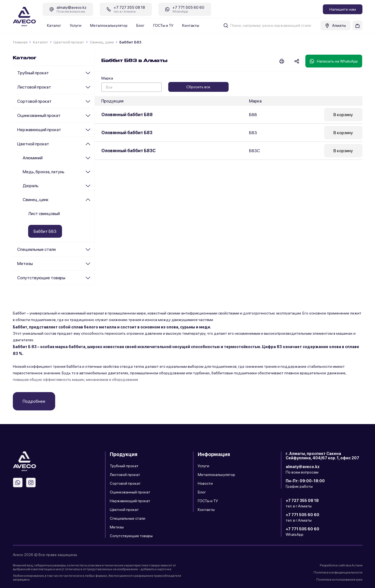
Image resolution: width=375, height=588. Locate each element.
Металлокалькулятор (109, 25)
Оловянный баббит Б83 (127, 133)
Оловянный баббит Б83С (129, 151)
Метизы (25, 264)
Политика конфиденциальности (338, 572)
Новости (205, 483)
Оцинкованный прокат (39, 115)
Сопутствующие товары (41, 278)
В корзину (343, 115)
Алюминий (33, 158)
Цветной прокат (69, 42)
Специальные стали (36, 249)
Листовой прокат (34, 87)
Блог (140, 25)
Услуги (76, 25)
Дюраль (31, 186)
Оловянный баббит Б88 (127, 115)
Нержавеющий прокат (39, 130)
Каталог (54, 25)
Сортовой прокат (34, 101)
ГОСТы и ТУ (163, 25)
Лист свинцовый (44, 214)
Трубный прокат (33, 73)
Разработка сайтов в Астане (341, 565)
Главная (20, 42)
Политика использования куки (339, 580)
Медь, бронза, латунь (44, 172)
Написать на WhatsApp (334, 61)
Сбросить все (198, 87)
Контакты (191, 25)
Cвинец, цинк (102, 42)
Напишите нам (343, 9)
